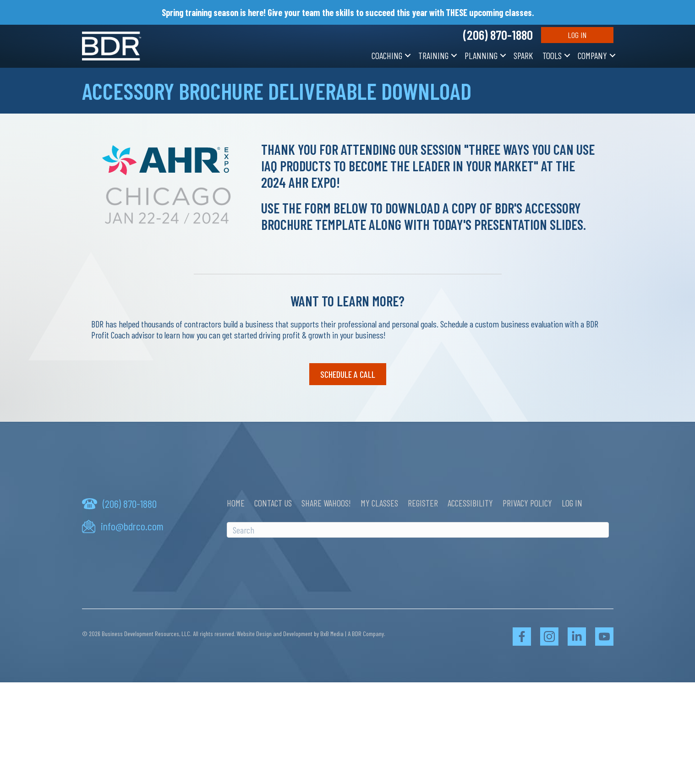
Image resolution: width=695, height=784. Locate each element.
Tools (552, 55)
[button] (408, 55)
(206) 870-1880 (498, 35)
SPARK (523, 55)
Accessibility (470, 503)
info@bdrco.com (132, 526)
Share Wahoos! (326, 503)
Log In (577, 35)
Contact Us (273, 503)
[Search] (418, 530)
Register (423, 503)
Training (433, 55)
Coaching (387, 55)
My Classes (379, 503)
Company (592, 55)
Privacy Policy (527, 503)
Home (236, 503)
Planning (481, 55)
